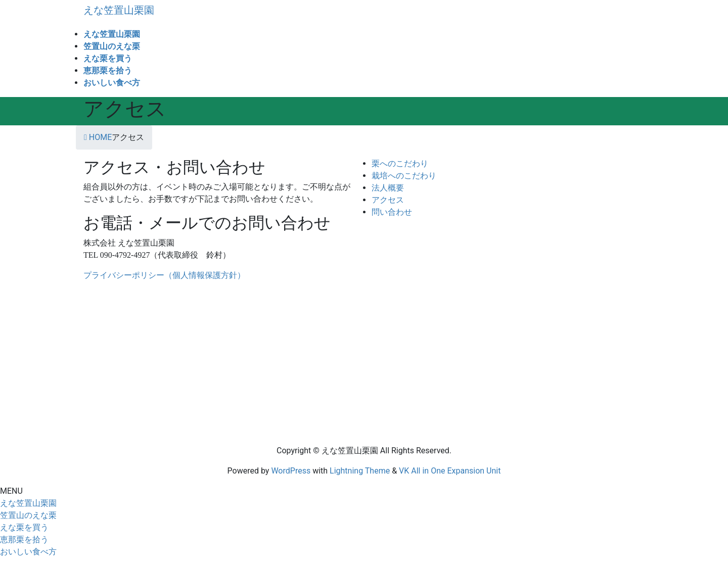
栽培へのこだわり (404, 176)
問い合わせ (392, 212)
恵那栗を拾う (24, 539)
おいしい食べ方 (28, 552)
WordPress (291, 471)
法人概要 (388, 188)
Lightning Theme (360, 471)
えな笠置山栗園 (28, 503)
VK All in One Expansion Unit (450, 471)
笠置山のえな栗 (28, 515)
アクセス (388, 200)
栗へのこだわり (400, 163)
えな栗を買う (24, 527)
